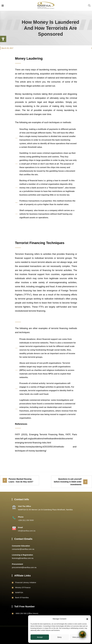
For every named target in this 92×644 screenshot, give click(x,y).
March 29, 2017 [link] (7, 48)
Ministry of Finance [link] (23, 587)
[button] (87, 619)
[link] (3, 39)
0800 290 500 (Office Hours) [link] (27, 613)
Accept (40, 637)
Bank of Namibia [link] (22, 597)
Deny (59, 637)
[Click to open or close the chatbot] (82, 634)
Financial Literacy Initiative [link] (26, 582)
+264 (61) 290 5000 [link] (26, 520)
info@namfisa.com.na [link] (27, 531)
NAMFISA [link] (19, 592)
